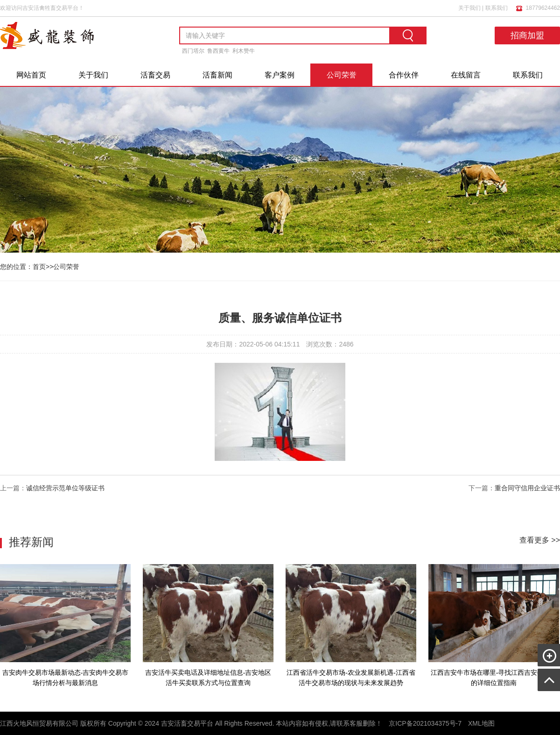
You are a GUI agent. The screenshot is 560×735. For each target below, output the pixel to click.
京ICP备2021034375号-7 (425, 723)
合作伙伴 (404, 75)
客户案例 (280, 75)
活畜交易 (155, 75)
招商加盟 (527, 35)
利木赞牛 (244, 51)
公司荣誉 (342, 75)
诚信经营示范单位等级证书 (65, 488)
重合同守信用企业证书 (527, 488)
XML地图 (481, 723)
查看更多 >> (540, 540)
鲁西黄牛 (218, 51)
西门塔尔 (193, 51)
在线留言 (466, 75)
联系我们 (497, 8)
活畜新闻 (217, 75)
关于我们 (469, 8)
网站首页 (31, 75)
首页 (39, 267)
